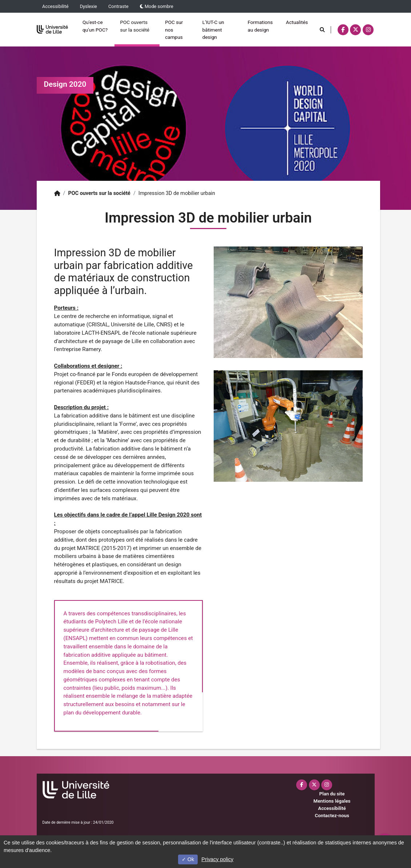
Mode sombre (157, 6)
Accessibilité (55, 6)
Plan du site (332, 794)
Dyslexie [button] (88, 6)
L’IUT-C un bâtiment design (213, 30)
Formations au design (260, 26)
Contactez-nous (332, 816)
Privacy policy (217, 859)
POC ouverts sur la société (135, 26)
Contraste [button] (118, 6)
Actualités (297, 22)
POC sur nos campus (174, 30)
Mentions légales (332, 801)
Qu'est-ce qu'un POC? (95, 26)
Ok (188, 859)
